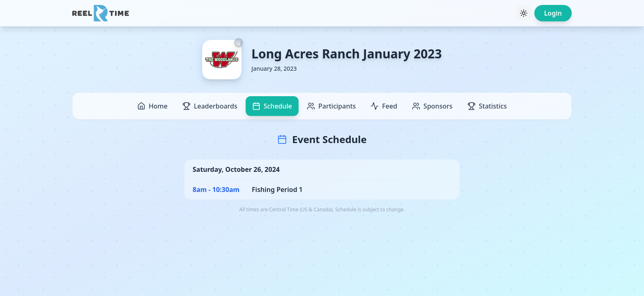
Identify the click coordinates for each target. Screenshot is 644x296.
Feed (384, 106)
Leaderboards (210, 106)
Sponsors (432, 106)
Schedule (272, 106)
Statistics (487, 106)
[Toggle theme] (524, 13)
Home (152, 106)
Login (553, 13)
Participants (331, 106)
